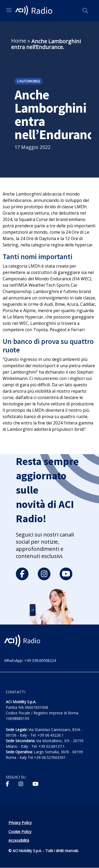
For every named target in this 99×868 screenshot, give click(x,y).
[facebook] (22, 574)
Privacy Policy (20, 823)
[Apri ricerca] (85, 11)
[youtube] (66, 574)
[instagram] (44, 574)
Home (19, 41)
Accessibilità (19, 840)
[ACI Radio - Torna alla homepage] (35, 11)
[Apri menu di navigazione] (9, 10)
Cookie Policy (20, 832)
